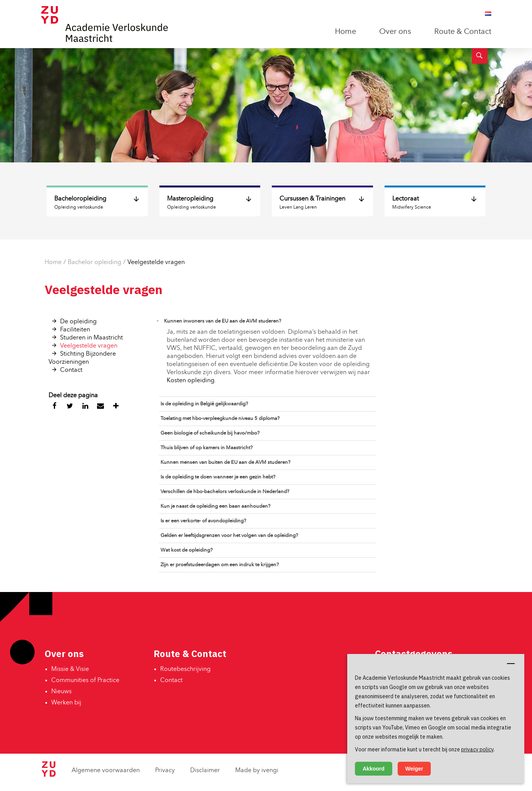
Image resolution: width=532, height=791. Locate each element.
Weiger (414, 769)
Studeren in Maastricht (91, 338)
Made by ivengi (257, 771)
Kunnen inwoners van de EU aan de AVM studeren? (223, 321)
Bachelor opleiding (95, 263)
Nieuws (61, 692)
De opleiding (78, 322)
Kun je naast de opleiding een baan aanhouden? (215, 506)
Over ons (395, 32)
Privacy (165, 771)
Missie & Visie (70, 669)
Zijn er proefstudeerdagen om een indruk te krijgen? (220, 565)
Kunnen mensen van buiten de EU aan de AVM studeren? (225, 462)
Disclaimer (205, 771)
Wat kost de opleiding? (187, 550)
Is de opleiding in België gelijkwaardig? (204, 404)
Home (345, 32)
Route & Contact (463, 32)
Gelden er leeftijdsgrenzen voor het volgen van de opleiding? (229, 536)
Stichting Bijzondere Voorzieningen (82, 358)
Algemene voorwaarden (106, 771)
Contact (71, 370)
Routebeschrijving (185, 669)
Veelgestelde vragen (156, 263)
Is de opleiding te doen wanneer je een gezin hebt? (218, 477)
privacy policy (477, 749)
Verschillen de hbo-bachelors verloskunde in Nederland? (225, 492)
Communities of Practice (85, 681)
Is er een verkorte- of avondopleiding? (203, 521)
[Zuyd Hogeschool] (49, 775)
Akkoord (374, 769)
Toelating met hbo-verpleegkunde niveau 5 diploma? (220, 419)
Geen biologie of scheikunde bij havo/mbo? (210, 433)
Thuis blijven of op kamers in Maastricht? (207, 448)
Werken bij (66, 703)
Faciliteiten (75, 330)
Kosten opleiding (191, 381)
